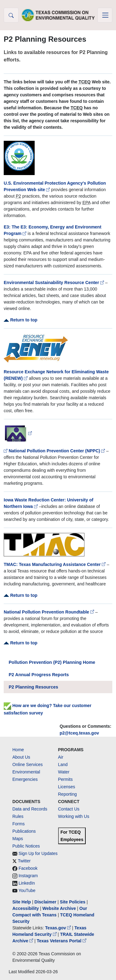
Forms (19, 824)
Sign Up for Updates (38, 853)
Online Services (28, 764)
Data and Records (30, 809)
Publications (24, 831)
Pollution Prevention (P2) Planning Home (52, 662)
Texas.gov (59, 928)
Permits (65, 779)
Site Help (22, 902)
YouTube (27, 890)
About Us (21, 757)
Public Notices (26, 846)
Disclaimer (45, 902)
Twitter (24, 861)
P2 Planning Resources (33, 687)
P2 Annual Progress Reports (39, 675)
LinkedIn (27, 883)
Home (18, 750)
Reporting (68, 794)
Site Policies (73, 902)
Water (64, 772)
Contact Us (69, 809)
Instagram (28, 876)
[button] (11, 15)
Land (63, 764)
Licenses (67, 787)
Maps (18, 839)
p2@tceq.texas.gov (79, 733)
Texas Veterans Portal (62, 941)
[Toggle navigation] (105, 15)
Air (61, 757)
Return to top (21, 320)
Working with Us (74, 816)
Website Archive (59, 908)
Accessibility (26, 908)
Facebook (28, 868)
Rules (18, 816)
